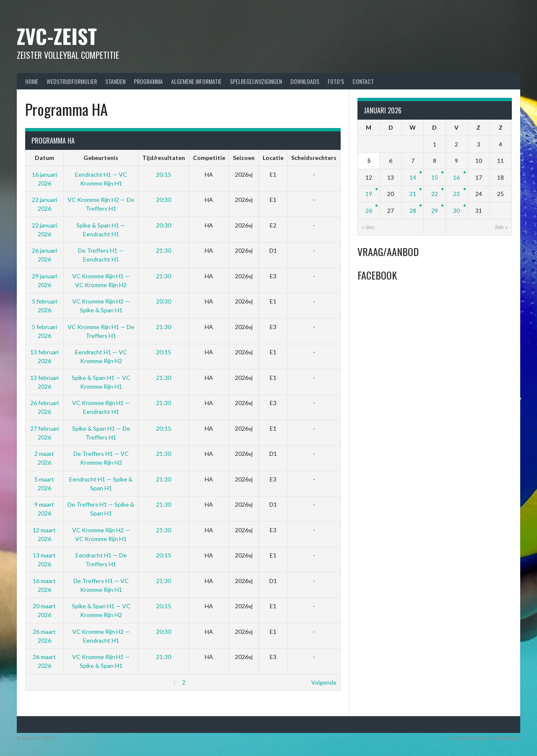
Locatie (273, 158)
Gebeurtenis (101, 158)
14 (413, 177)
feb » (501, 227)
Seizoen (244, 158)
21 (413, 194)
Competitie (209, 158)
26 (369, 211)
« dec (368, 227)
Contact (363, 81)
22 (435, 194)
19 (369, 194)
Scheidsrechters (314, 158)
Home (32, 81)
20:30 (164, 200)
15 (435, 177)
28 (413, 211)
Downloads (305, 81)
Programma (148, 81)
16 (456, 177)
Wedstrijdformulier (72, 81)
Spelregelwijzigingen (256, 81)
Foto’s (336, 81)
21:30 (164, 250)
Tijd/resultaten (164, 158)
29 (435, 211)
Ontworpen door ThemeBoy (485, 738)
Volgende (324, 682)
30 (456, 211)
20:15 (164, 174)
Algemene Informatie (196, 81)
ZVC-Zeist (57, 36)
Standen (115, 81)
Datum (44, 158)
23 (456, 194)
